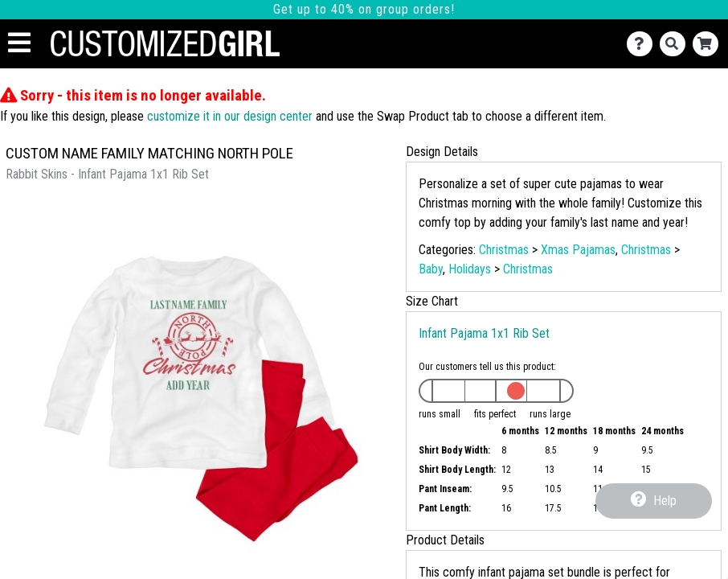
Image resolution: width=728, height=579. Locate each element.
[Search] (676, 44)
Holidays (470, 269)
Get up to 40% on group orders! (364, 9)
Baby (431, 269)
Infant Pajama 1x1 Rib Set (484, 333)
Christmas (504, 250)
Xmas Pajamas (578, 250)
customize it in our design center (230, 116)
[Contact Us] (643, 44)
